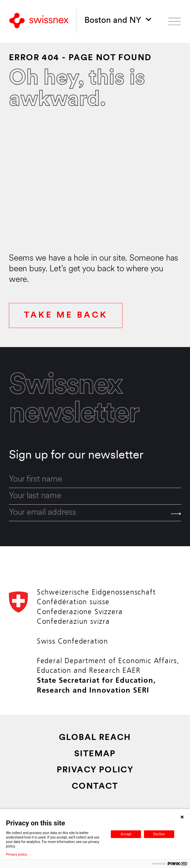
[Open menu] (175, 21)
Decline (159, 834)
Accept (126, 834)
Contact (95, 787)
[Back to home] (39, 21)
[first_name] (95, 479)
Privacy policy (16, 854)
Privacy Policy (95, 770)
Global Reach (95, 738)
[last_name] (95, 496)
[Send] (176, 514)
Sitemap (95, 754)
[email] (95, 513)
